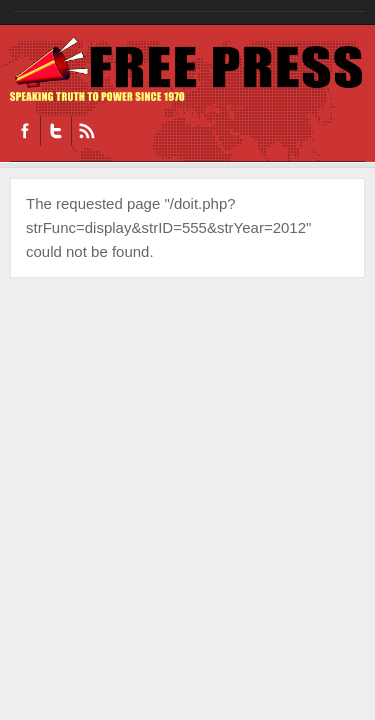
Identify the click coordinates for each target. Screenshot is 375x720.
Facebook (25, 131)
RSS (86, 131)
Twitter (55, 131)
